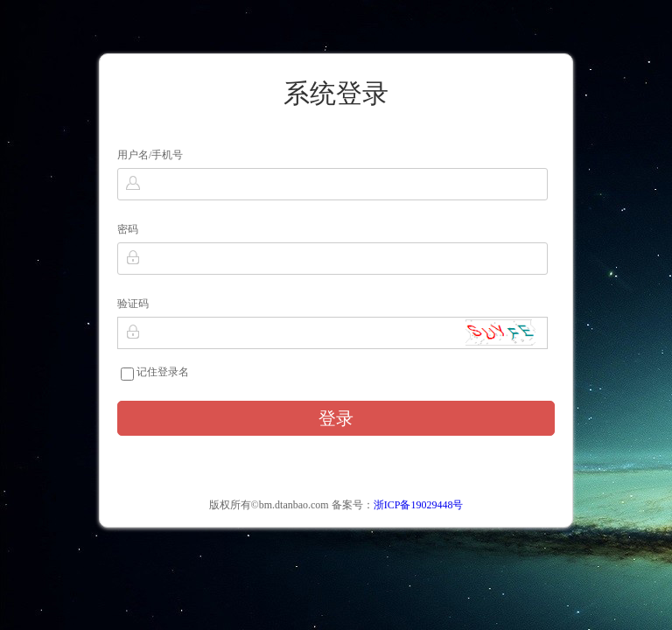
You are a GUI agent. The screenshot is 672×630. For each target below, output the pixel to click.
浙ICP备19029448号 (419, 505)
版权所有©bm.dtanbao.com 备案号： (336, 505)
